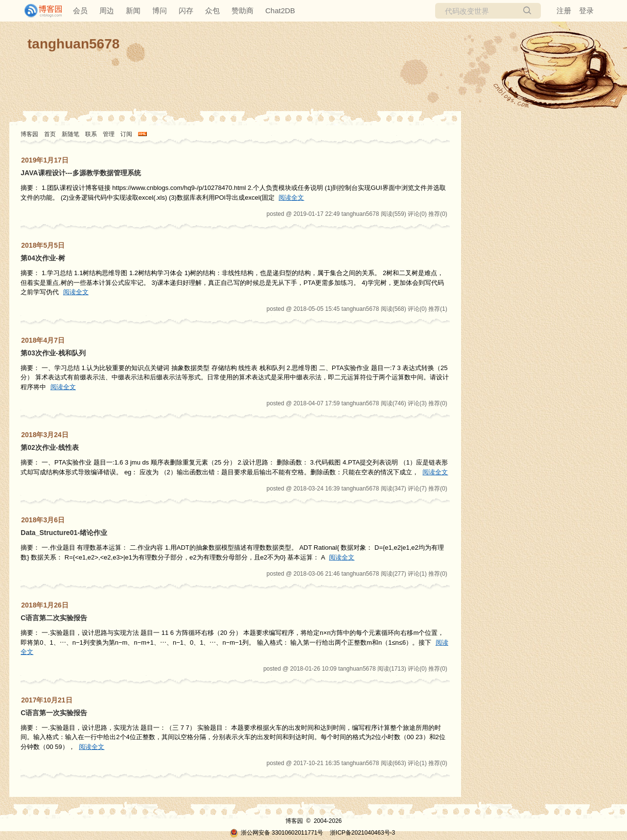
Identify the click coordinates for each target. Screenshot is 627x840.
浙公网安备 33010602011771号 (277, 833)
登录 (586, 11)
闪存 (186, 11)
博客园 (29, 134)
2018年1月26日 (45, 605)
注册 (564, 11)
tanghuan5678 (73, 44)
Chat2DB (280, 11)
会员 (80, 11)
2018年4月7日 (43, 340)
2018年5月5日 (43, 245)
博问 (160, 11)
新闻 (133, 11)
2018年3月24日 (45, 435)
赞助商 (243, 11)
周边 (107, 11)
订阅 (126, 134)
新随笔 (70, 134)
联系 (91, 134)
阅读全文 (291, 198)
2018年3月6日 (43, 520)
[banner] (39, 11)
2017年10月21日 (46, 700)
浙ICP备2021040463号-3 (362, 833)
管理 (109, 134)
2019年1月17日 (45, 160)
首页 (50, 134)
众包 (212, 11)
